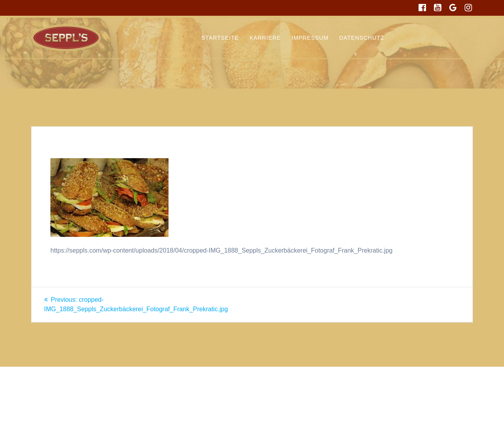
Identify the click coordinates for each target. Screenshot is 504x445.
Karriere (265, 38)
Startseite (220, 38)
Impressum (310, 38)
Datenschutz (362, 38)
